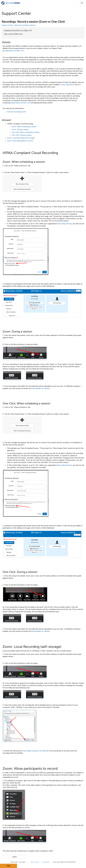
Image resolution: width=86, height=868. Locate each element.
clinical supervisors (67, 85)
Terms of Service (35, 862)
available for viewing (42, 388)
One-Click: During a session (22, 135)
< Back (14, 857)
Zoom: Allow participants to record (20, 141)
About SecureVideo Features (25, 25)
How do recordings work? (17, 112)
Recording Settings (65, 224)
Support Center (7, 25)
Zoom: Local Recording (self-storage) (21, 138)
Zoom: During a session (20, 129)
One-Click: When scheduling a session (26, 132)
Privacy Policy (46, 862)
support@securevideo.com (14, 51)
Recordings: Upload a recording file (36, 751)
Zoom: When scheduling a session (24, 127)
